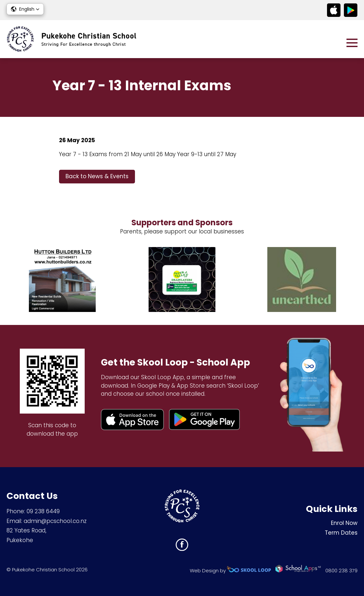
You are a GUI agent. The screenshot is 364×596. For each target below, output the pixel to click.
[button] (25, 9)
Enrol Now (344, 523)
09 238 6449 (43, 511)
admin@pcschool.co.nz (55, 521)
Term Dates (341, 533)
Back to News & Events (97, 176)
